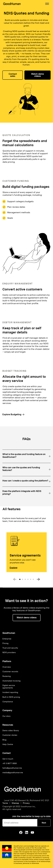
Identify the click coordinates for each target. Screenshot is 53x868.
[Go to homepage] (23, 789)
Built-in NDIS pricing (11, 697)
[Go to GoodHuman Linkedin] (27, 832)
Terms (6, 803)
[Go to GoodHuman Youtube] (32, 832)
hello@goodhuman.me (12, 768)
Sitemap (15, 803)
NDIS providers (9, 652)
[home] (12, 4)
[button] (47, 4)
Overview (7, 667)
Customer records (10, 671)
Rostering (7, 676)
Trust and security (10, 648)
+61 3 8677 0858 (10, 763)
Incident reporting (10, 692)
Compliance (8, 702)
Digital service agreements (9, 687)
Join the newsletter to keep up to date (31, 816)
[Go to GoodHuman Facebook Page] (21, 832)
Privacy (26, 803)
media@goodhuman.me (13, 772)
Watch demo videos (38, 75)
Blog (4, 740)
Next (44, 823)
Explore (13, 568)
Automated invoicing (11, 681)
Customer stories (10, 735)
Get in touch (8, 759)
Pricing (5, 643)
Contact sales (13, 75)
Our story (6, 716)
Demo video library (11, 730)
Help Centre (8, 744)
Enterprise (7, 639)
